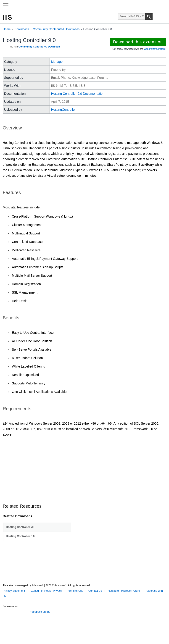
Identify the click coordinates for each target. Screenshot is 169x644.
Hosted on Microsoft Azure (124, 591)
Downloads (22, 29)
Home (7, 29)
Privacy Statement (14, 591)
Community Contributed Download (39, 47)
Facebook (11, 611)
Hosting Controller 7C (20, 527)
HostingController (63, 110)
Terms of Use (75, 591)
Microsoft (84, 5)
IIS (8, 17)
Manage (57, 62)
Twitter (5, 611)
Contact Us (95, 591)
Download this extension (138, 42)
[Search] (149, 16)
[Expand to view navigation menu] (6, 5)
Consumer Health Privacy (46, 591)
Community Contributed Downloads (56, 29)
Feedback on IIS (40, 612)
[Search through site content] (132, 16)
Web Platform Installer (155, 49)
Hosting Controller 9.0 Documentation (78, 94)
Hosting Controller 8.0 (20, 536)
